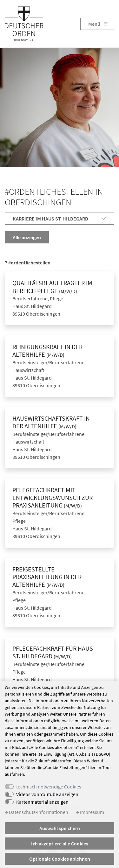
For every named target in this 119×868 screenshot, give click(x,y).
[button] (60, 219)
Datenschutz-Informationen (36, 812)
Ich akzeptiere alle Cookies (60, 843)
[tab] (60, 219)
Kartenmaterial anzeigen (42, 802)
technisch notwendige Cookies (49, 787)
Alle (27, 237)
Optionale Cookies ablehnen (60, 859)
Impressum (90, 812)
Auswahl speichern (60, 828)
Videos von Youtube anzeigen (47, 794)
